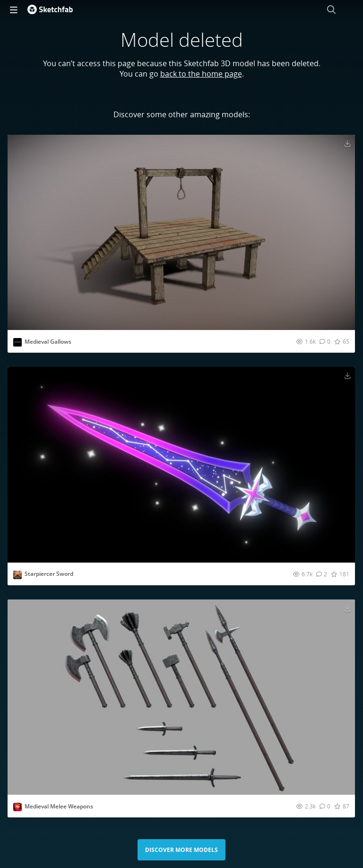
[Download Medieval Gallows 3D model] (347, 143)
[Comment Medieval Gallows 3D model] (325, 341)
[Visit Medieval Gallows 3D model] (181, 232)
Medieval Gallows (48, 342)
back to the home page (201, 74)
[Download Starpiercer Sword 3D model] (347, 375)
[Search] (331, 9)
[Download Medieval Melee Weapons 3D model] (347, 608)
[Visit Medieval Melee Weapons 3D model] (181, 697)
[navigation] (14, 9)
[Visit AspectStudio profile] (17, 342)
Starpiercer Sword (49, 574)
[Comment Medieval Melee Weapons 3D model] (325, 806)
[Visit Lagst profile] (17, 807)
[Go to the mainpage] (50, 9)
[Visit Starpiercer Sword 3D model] (181, 464)
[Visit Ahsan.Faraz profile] (17, 575)
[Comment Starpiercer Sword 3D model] (322, 574)
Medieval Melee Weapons (59, 806)
